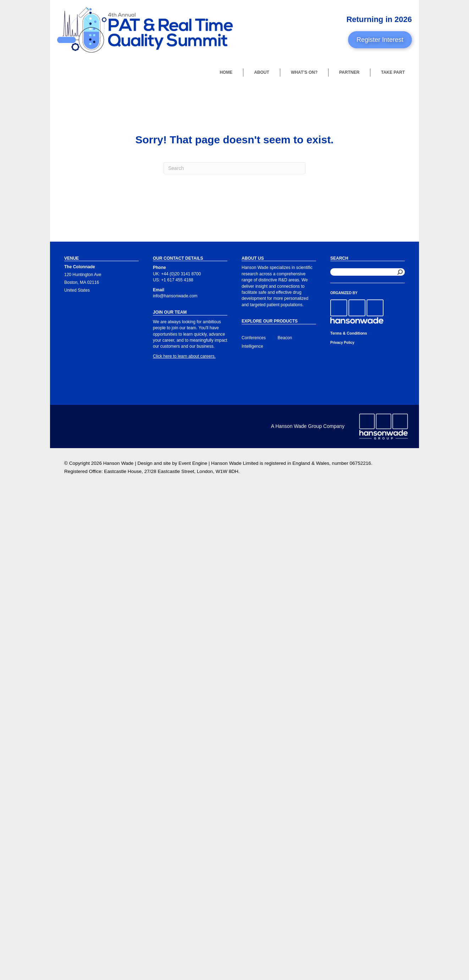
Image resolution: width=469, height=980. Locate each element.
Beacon (285, 338)
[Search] (235, 168)
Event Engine (193, 463)
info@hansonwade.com (175, 296)
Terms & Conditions (349, 333)
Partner (349, 72)
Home (226, 72)
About (262, 72)
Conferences (254, 338)
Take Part (393, 72)
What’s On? (304, 72)
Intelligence (252, 346)
